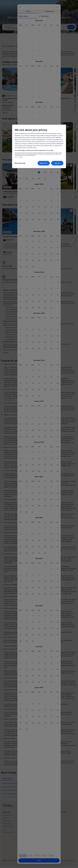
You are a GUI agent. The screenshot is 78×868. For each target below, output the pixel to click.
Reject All (44, 163)
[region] (39, 146)
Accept (57, 163)
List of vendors (19, 157)
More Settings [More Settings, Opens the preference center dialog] (20, 163)
